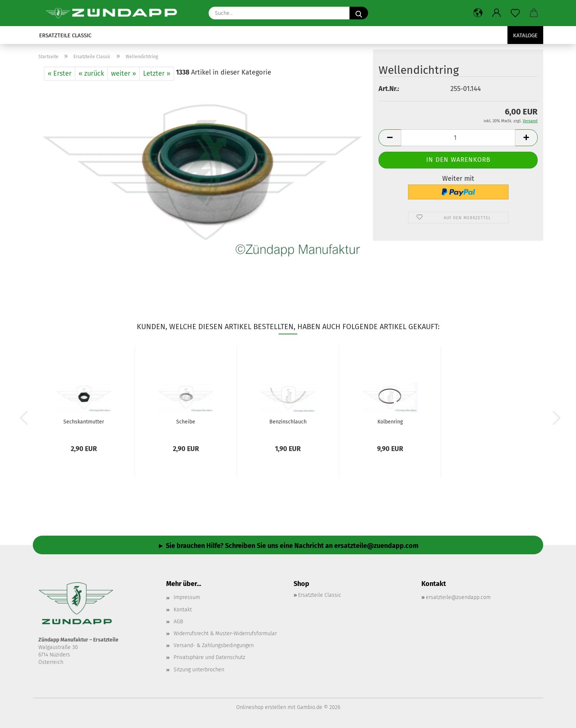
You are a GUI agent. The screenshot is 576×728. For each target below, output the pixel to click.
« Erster (60, 73)
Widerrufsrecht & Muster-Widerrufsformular (225, 634)
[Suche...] (359, 13)
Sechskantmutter (84, 422)
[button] (478, 13)
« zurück (91, 73)
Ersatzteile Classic (65, 35)
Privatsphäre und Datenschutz (209, 657)
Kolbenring (390, 422)
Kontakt (183, 610)
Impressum (187, 597)
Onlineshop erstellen (261, 707)
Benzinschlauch (288, 422)
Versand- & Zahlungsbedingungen (214, 645)
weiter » (124, 73)
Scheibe (186, 422)
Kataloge (525, 35)
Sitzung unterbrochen (199, 670)
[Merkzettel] (515, 13)
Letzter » (157, 73)
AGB (178, 622)
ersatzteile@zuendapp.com (458, 597)
